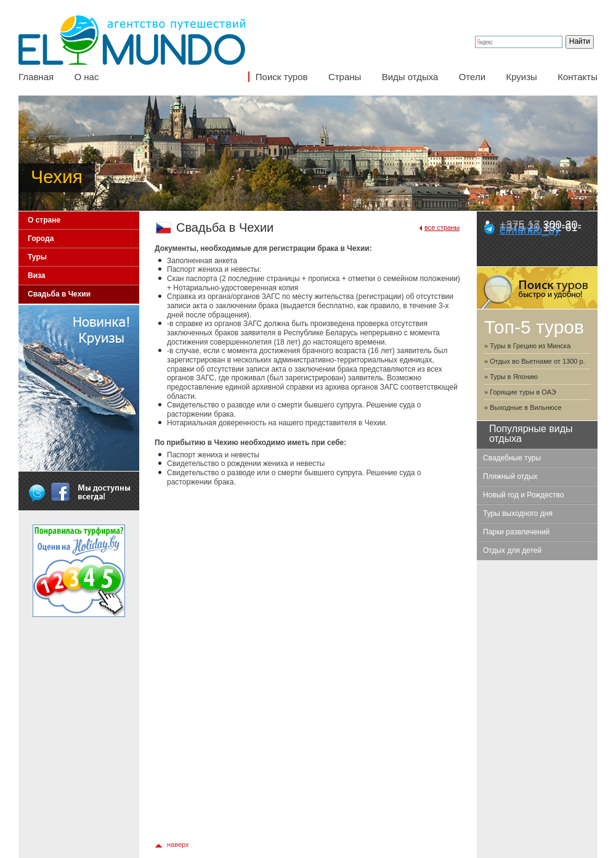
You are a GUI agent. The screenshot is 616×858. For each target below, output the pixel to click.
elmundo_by (530, 230)
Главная (36, 77)
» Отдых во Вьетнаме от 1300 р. (535, 361)
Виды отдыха (410, 77)
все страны (442, 227)
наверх (178, 844)
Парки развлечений (516, 532)
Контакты (577, 77)
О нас (86, 77)
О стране (44, 220)
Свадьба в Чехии (59, 294)
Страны (345, 77)
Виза (37, 276)
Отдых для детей (512, 550)
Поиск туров (282, 77)
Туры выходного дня (518, 513)
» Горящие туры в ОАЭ (520, 392)
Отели (472, 77)
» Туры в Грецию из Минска (527, 346)
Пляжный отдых (510, 476)
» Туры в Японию (511, 377)
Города (41, 239)
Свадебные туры (512, 458)
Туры (37, 257)
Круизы (521, 77)
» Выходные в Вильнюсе (523, 407)
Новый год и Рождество (523, 495)
